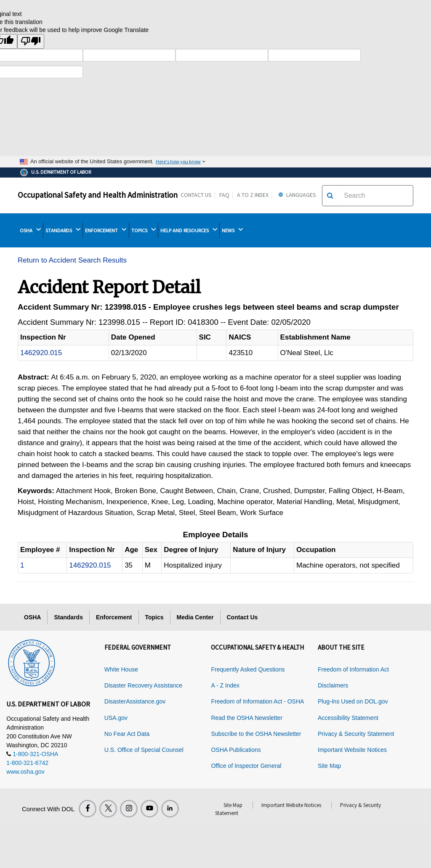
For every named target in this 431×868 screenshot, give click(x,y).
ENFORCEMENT (106, 230)
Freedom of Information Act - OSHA (257, 701)
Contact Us (196, 195)
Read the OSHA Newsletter (247, 718)
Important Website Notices (352, 750)
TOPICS (144, 230)
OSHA (30, 230)
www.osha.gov (25, 772)
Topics (154, 617)
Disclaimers (333, 685)
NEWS (232, 230)
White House (121, 669)
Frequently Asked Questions (248, 669)
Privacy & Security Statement (356, 734)
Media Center (195, 617)
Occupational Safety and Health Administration (98, 195)
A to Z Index (253, 195)
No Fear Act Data (127, 734)
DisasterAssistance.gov (135, 701)
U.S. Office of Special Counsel (144, 750)
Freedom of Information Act (353, 669)
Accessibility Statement (348, 718)
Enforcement (114, 617)
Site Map (329, 766)
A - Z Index (225, 685)
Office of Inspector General (246, 766)
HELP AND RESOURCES (189, 230)
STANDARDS (63, 230)
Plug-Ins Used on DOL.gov (353, 701)
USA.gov (116, 718)
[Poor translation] (31, 41)
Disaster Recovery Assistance (143, 685)
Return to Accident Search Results (72, 260)
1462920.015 (41, 353)
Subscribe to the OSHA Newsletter (256, 734)
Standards (68, 617)
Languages (296, 195)
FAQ (224, 195)
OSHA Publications (236, 750)
